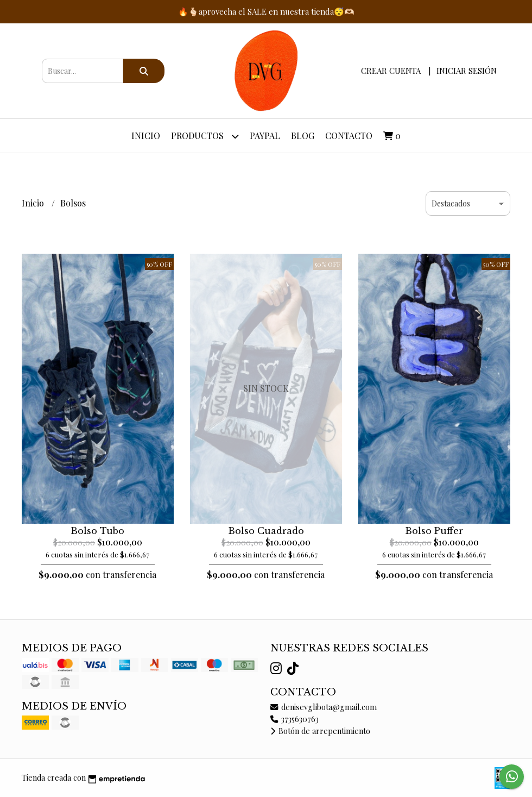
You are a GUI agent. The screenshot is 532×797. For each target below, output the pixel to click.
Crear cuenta (391, 71)
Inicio (146, 136)
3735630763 (294, 719)
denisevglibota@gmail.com (324, 707)
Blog (303, 136)
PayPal (265, 136)
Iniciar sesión (467, 71)
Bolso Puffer (434, 531)
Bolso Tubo (97, 531)
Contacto (349, 136)
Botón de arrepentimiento (320, 731)
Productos (205, 136)
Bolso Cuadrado (266, 531)
